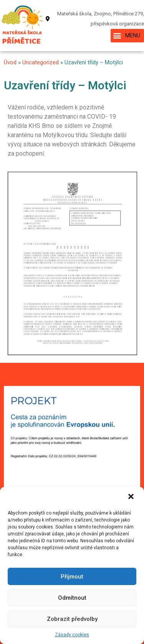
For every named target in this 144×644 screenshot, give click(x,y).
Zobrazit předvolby (72, 619)
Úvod (10, 62)
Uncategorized (41, 62)
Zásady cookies (72, 635)
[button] (132, 497)
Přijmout (72, 577)
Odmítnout (72, 598)
